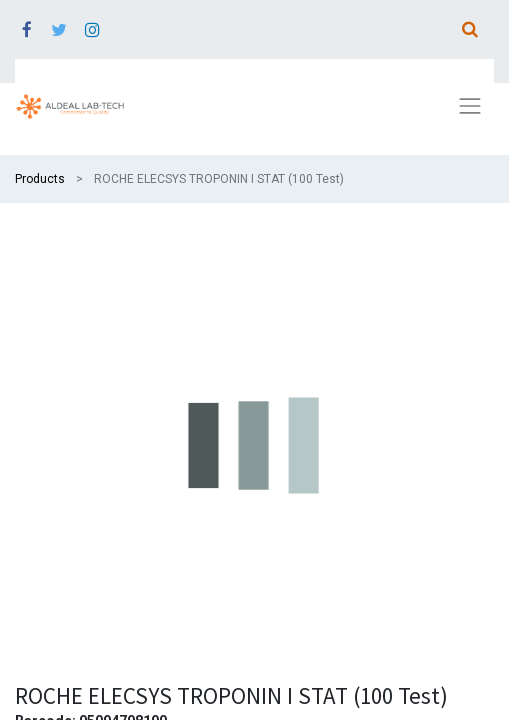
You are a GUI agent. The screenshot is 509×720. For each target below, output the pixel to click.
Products (40, 179)
